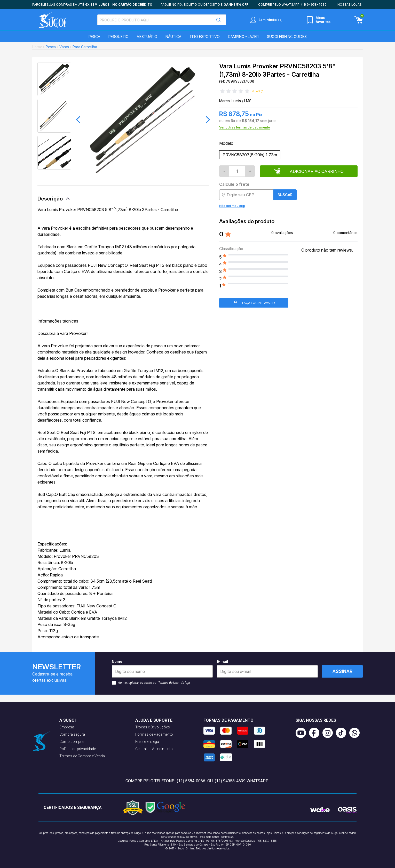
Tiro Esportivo (205, 37)
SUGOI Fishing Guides (287, 37)
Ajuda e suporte (154, 720)
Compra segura (72, 734)
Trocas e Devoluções (153, 727)
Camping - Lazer (243, 37)
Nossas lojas (350, 5)
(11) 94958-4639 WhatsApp (242, 781)
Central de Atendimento (154, 749)
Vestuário (147, 37)
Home (37, 47)
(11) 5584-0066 (191, 781)
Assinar (342, 671)
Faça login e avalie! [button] (254, 303)
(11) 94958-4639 (314, 5)
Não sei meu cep (232, 206)
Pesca (94, 37)
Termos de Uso (168, 683)
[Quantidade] (237, 171)
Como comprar (72, 742)
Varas (64, 47)
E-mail (267, 669)
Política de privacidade (78, 749)
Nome (162, 669)
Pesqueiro (119, 37)
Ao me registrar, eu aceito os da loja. (151, 683)
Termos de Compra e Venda (82, 756)
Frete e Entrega (147, 742)
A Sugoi (68, 720)
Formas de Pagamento (154, 734)
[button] (78, 120)
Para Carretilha (85, 47)
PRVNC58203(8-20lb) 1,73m (250, 155)
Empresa (67, 727)
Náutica (173, 37)
